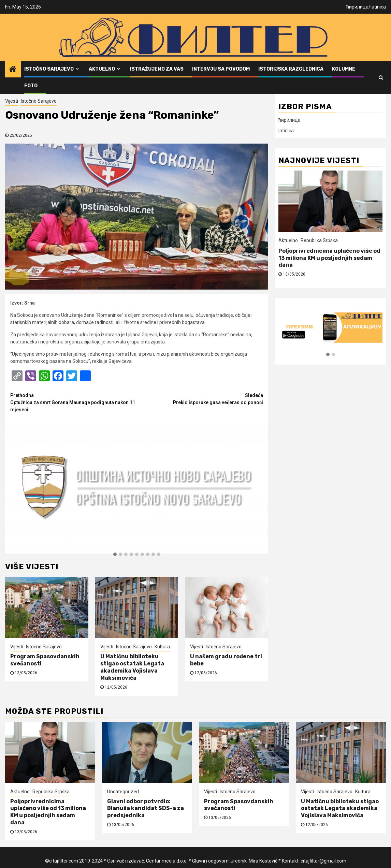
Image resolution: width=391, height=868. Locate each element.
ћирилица (357, 7)
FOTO (31, 86)
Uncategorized (123, 792)
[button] (115, 555)
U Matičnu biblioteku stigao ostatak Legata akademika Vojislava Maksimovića (132, 667)
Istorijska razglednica (291, 69)
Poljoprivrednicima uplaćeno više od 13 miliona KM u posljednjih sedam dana (329, 258)
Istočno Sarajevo (49, 69)
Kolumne (344, 69)
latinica (378, 7)
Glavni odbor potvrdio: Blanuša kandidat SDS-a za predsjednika (146, 808)
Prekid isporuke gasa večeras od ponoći (200, 399)
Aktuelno (102, 69)
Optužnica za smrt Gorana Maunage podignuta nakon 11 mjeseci (74, 402)
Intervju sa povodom (221, 69)
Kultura (162, 647)
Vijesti (12, 101)
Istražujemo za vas (157, 69)
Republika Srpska (319, 240)
